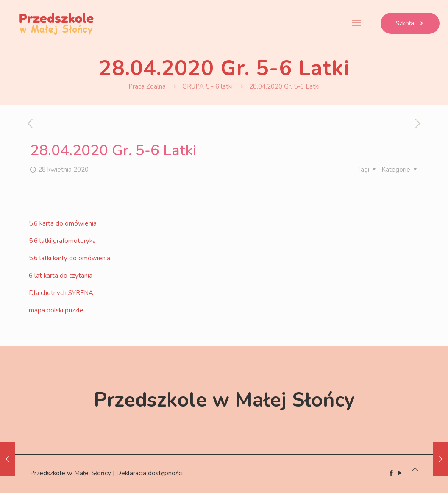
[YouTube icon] (400, 473)
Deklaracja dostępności (149, 473)
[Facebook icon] (391, 473)
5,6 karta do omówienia (63, 223)
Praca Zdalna (147, 86)
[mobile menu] (356, 23)
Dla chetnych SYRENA (61, 293)
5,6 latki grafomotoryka (62, 241)
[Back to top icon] (415, 469)
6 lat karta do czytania (61, 276)
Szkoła (410, 23)
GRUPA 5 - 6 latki (207, 86)
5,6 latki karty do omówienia (70, 258)
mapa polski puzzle (56, 310)
